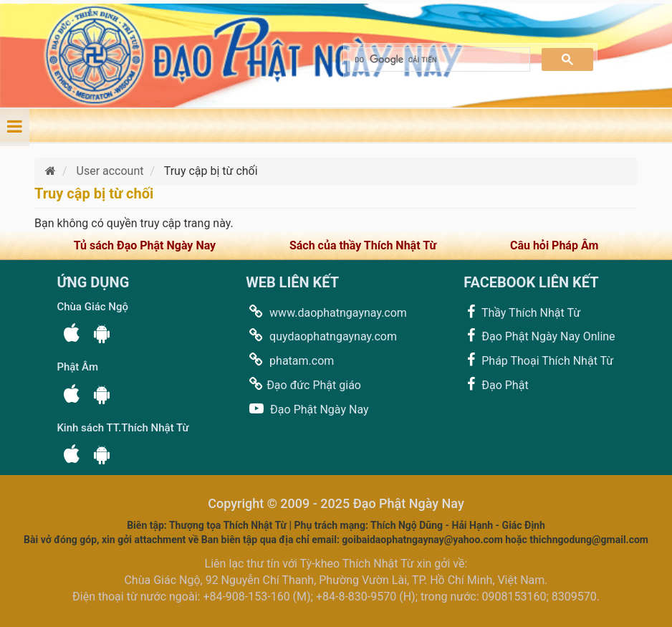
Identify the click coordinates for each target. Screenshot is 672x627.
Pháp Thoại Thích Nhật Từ (538, 360)
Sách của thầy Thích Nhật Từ (363, 245)
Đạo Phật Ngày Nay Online (539, 336)
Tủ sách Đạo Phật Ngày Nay (145, 245)
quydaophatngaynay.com (321, 336)
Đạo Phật (496, 384)
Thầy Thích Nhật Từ (522, 312)
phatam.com (290, 360)
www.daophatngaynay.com (326, 312)
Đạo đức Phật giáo (303, 384)
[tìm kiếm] (437, 60)
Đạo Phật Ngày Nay (307, 409)
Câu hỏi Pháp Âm (554, 245)
